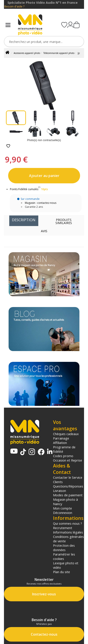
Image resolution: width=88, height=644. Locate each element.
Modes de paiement (68, 495)
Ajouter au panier (44, 176)
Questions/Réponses (68, 486)
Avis (44, 231)
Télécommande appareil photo (59, 53)
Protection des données (64, 548)
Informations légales (68, 532)
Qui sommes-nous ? (68, 523)
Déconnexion (63, 513)
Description (24, 220)
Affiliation (60, 443)
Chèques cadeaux (66, 434)
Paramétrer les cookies (64, 556)
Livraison (60, 491)
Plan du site (61, 572)
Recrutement (63, 528)
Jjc (79, 53)
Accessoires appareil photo (27, 53)
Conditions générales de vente (68, 539)
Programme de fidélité (64, 449)
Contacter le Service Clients (68, 480)
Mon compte (62, 508)
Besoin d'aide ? (14, 6)
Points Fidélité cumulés (24, 189)
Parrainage (61, 438)
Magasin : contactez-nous (41, 203)
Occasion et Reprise (68, 460)
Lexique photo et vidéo (66, 565)
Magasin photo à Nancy (65, 502)
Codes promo (63, 456)
